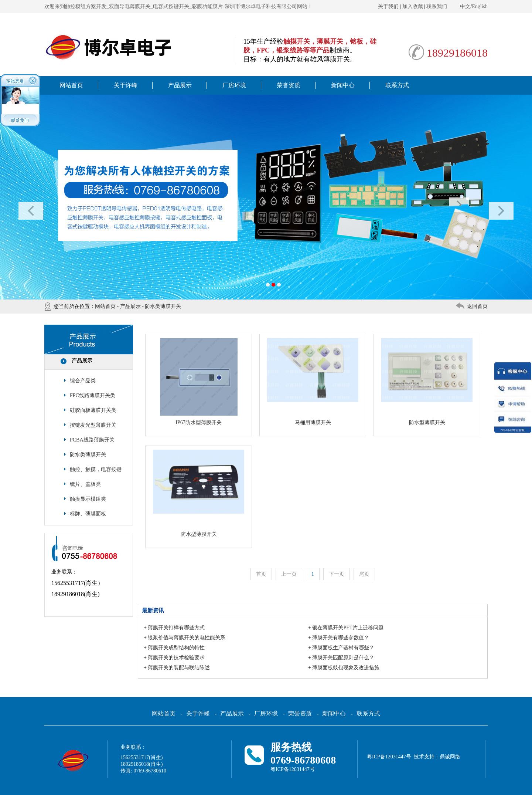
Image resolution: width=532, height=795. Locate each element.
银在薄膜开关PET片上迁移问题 (348, 628)
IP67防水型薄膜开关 (198, 422)
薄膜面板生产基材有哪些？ (343, 648)
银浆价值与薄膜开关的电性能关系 (187, 638)
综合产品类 (83, 381)
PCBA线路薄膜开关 (92, 440)
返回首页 (477, 306)
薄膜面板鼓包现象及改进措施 (346, 668)
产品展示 (180, 85)
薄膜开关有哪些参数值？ (341, 638)
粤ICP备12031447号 (293, 769)
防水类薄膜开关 (163, 306)
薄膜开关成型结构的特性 (176, 648)
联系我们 (437, 6)
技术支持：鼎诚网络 (437, 757)
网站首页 (71, 85)
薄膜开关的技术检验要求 (176, 658)
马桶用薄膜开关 (313, 422)
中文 (465, 6)
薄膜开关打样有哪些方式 (176, 628)
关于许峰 (126, 85)
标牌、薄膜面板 (88, 514)
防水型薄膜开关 (427, 422)
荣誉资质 (289, 85)
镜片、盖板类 (85, 484)
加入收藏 (413, 6)
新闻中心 (343, 85)
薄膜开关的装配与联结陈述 (179, 668)
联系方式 (397, 85)
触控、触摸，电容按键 (96, 469)
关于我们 (388, 6)
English (480, 6)
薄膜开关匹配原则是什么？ (343, 658)
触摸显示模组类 (88, 499)
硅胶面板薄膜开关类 (93, 410)
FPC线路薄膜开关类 (93, 395)
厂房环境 (234, 85)
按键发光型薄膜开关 (93, 425)
